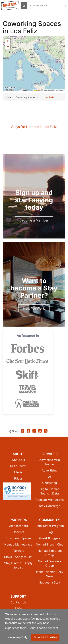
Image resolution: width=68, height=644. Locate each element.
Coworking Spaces (32, 24)
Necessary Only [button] (17, 637)
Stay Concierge (50, 506)
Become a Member (34, 220)
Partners (18, 551)
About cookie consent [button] (44, 628)
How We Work (34, 308)
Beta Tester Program (50, 526)
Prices (18, 478)
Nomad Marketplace (18, 544)
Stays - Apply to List (18, 557)
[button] (8, 41)
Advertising (50, 470)
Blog (50, 532)
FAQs (18, 609)
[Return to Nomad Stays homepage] (10, 5)
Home (8, 97)
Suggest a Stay (50, 582)
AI (50, 477)
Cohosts (18, 532)
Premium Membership (50, 500)
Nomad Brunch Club (50, 544)
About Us (18, 460)
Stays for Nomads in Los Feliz (34, 127)
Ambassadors (18, 526)
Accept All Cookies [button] (45, 637)
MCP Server (18, 466)
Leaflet (37, 90)
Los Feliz (50, 97)
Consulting (50, 483)
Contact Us (18, 602)
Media (18, 472)
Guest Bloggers (50, 538)
